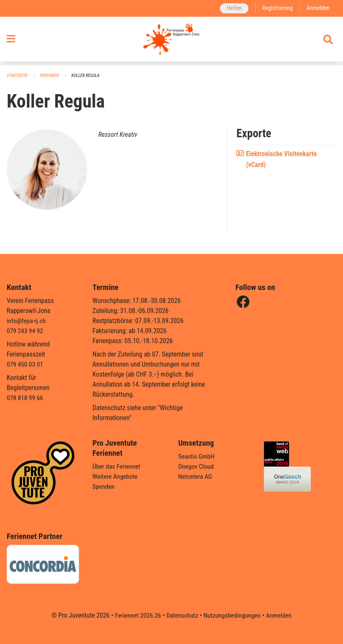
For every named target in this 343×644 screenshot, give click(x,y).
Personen (51, 76)
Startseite (18, 76)
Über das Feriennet (117, 466)
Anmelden (318, 8)
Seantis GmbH (197, 456)
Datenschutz (182, 615)
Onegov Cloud (197, 466)
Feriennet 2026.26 (136, 615)
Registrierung (276, 8)
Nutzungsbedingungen (233, 615)
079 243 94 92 (26, 331)
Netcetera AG (196, 476)
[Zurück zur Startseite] (171, 41)
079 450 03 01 (26, 364)
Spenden (104, 486)
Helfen (232, 8)
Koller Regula (88, 76)
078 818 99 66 (26, 398)
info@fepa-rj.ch (27, 321)
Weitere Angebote (116, 476)
